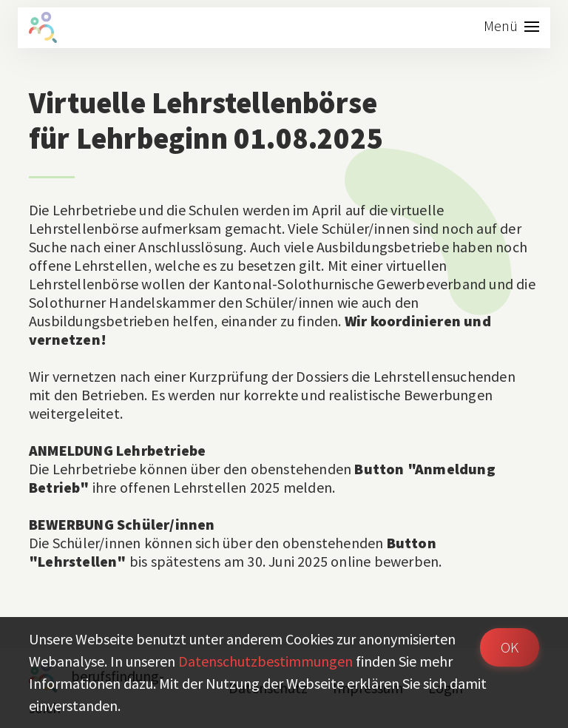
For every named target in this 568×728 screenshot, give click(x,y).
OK (510, 647)
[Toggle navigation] (511, 28)
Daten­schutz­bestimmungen (266, 661)
